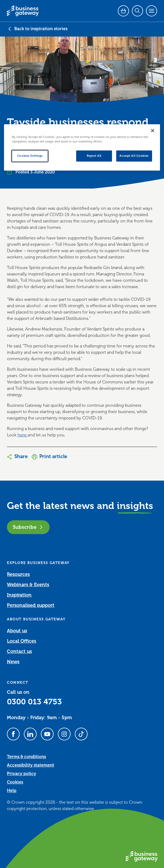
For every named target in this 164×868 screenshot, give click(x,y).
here (23, 435)
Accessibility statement (31, 765)
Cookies (15, 782)
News (13, 662)
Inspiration (19, 595)
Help (12, 791)
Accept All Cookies (134, 156)
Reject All (94, 156)
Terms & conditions (26, 757)
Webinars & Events (28, 585)
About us (17, 631)
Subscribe (28, 527)
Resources (18, 574)
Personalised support (31, 605)
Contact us (19, 651)
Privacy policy (21, 774)
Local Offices (21, 641)
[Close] (153, 131)
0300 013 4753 (34, 702)
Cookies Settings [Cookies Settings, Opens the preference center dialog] (30, 156)
